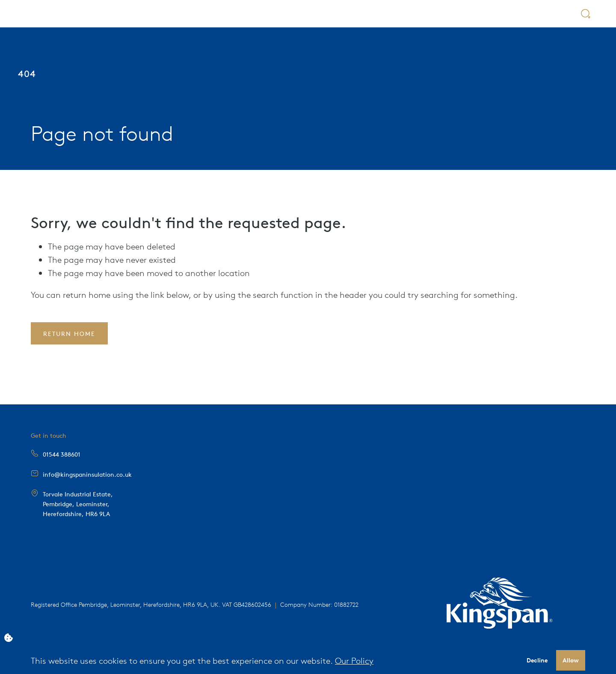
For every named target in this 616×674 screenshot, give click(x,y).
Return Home (69, 333)
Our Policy (354, 660)
